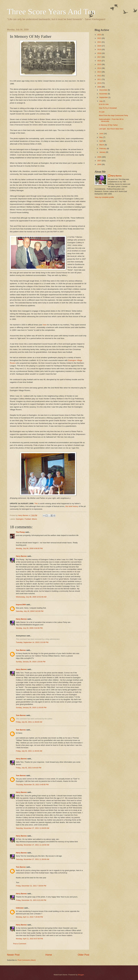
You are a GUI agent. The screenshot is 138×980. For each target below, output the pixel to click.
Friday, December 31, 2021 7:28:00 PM (31, 886)
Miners (34, 519)
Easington (20, 519)
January (103, 152)
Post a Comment (20, 944)
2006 (99, 164)
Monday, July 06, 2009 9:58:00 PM (29, 548)
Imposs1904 (21, 605)
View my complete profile (104, 197)
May (101, 137)
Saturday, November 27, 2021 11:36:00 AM (33, 859)
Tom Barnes (21, 650)
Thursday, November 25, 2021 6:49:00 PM (32, 785)
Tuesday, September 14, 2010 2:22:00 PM (32, 642)
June (101, 134)
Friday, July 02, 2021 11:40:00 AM (29, 751)
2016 (99, 61)
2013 (99, 72)
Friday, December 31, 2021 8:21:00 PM (31, 900)
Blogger (81, 975)
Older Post (83, 955)
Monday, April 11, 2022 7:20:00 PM (29, 917)
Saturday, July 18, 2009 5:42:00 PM (30, 611)
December (104, 90)
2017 (99, 57)
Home (49, 955)
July (101, 101)
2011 (99, 79)
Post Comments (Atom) (27, 960)
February (103, 148)
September (104, 97)
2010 (99, 83)
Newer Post (13, 955)
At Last (102, 112)
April (101, 141)
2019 (99, 49)
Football (28, 519)
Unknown (20, 908)
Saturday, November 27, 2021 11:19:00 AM (33, 845)
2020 (99, 46)
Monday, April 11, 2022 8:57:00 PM (29, 939)
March (102, 145)
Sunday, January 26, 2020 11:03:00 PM (31, 708)
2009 (99, 87)
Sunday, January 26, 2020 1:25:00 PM (31, 662)
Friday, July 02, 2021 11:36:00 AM (29, 722)
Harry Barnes (21, 556)
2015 (99, 64)
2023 (99, 35)
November (104, 94)
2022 (99, 38)
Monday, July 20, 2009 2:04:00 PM (29, 628)
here (45, 325)
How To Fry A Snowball (108, 108)
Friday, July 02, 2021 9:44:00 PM (29, 768)
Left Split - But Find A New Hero (111, 129)
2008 (99, 157)
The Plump (20, 532)
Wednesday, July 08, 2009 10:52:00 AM (31, 597)
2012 (99, 76)
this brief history (72, 506)
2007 (99, 161)
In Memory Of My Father (108, 125)
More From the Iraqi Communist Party (113, 115)
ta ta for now (104, 104)
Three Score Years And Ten (51, 12)
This (36, 503)
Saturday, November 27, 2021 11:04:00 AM (33, 828)
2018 (99, 53)
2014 (99, 68)
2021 (99, 42)
